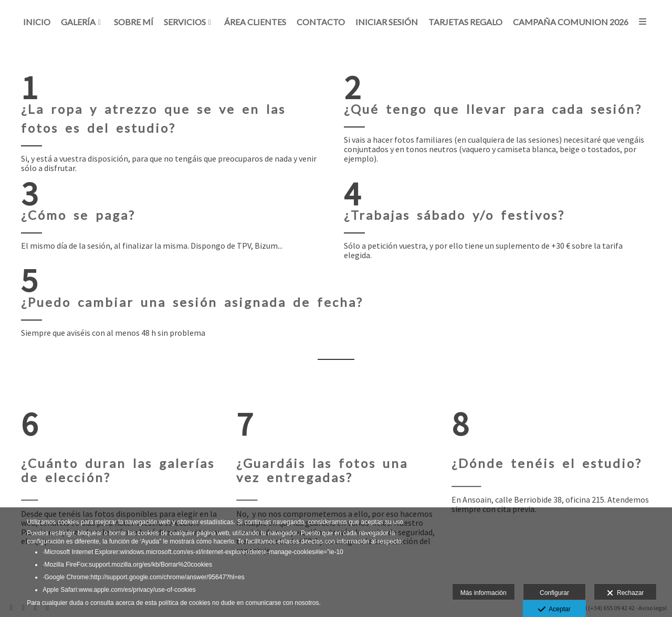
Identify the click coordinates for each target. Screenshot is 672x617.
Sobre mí (134, 23)
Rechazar (625, 593)
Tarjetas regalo (465, 23)
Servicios (185, 23)
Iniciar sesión (387, 23)
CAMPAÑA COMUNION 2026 (571, 23)
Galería (78, 23)
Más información (484, 593)
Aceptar (554, 610)
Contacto (321, 23)
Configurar (554, 593)
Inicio (37, 23)
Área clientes (255, 23)
